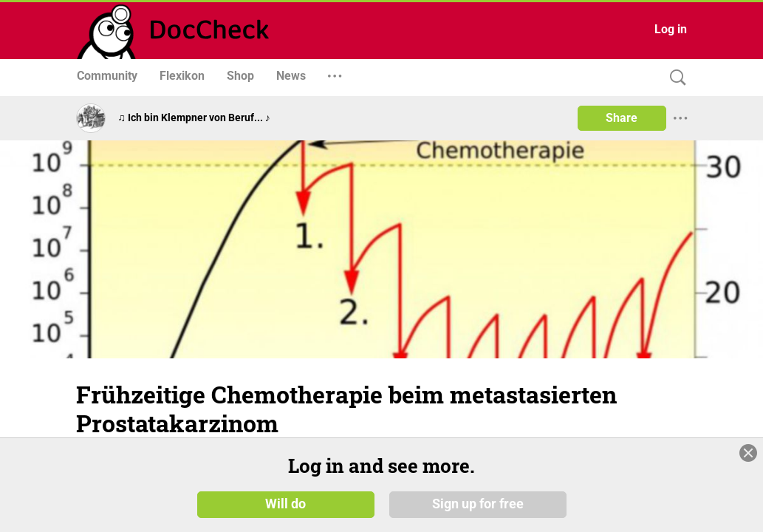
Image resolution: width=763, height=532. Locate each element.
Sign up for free (478, 504)
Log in (671, 29)
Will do (285, 504)
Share (622, 118)
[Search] (674, 78)
